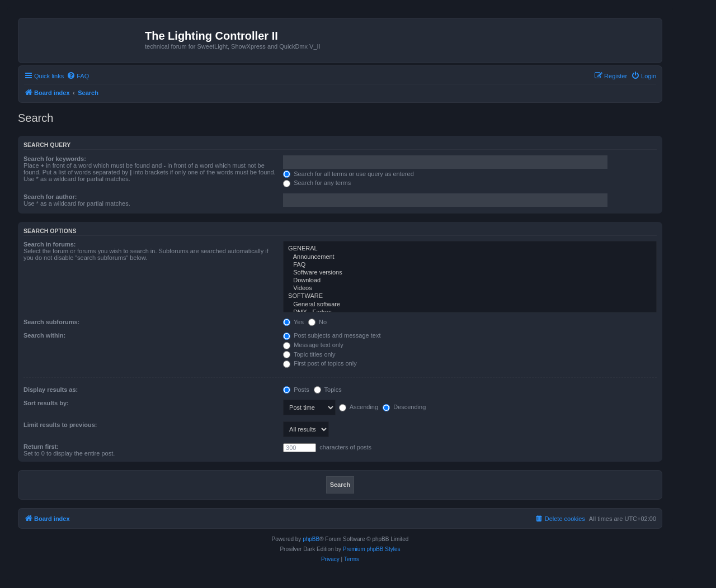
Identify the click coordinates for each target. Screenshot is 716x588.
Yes (293, 322)
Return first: (41, 447)
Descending (404, 407)
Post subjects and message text (332, 335)
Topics (328, 390)
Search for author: (50, 197)
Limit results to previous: (60, 425)
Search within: (44, 335)
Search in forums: (50, 244)
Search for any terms (317, 183)
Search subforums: (51, 322)
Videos (470, 288)
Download (470, 281)
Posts (296, 390)
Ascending (359, 407)
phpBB (311, 539)
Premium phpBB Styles (372, 549)
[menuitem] (78, 76)
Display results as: (51, 390)
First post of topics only (320, 363)
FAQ (470, 265)
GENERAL (470, 249)
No (317, 322)
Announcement (470, 257)
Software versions (470, 273)
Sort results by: (46, 403)
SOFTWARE (470, 296)
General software (470, 305)
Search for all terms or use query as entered (348, 174)
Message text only (313, 345)
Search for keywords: (55, 159)
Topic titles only (309, 354)
